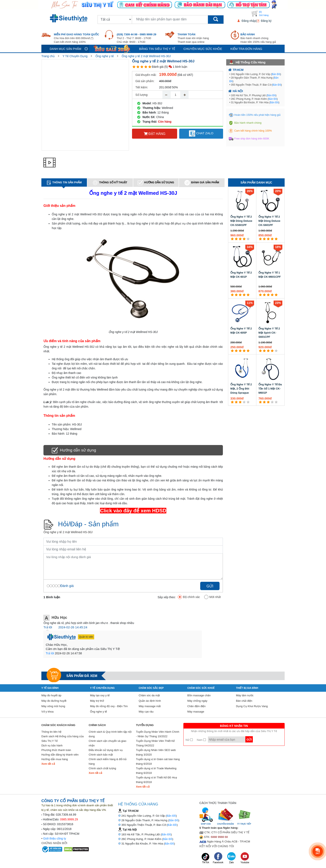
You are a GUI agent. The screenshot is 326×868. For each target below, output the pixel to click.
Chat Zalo (201, 133)
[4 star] (146, 67)
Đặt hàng (155, 134)
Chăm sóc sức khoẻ (201, 688)
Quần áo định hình (150, 701)
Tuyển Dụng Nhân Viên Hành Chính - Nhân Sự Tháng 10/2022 (158, 734)
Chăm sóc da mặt (149, 695)
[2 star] (138, 67)
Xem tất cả (48, 764)
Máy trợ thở (97, 701)
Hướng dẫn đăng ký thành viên (60, 755)
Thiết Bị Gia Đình (247, 688)
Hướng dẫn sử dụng (156, 183)
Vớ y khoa (48, 712)
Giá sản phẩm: (145, 81)
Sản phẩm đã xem (82, 676)
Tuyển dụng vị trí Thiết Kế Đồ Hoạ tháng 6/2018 (156, 780)
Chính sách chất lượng (102, 768)
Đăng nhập (249, 21)
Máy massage (196, 712)
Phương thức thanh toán (56, 750)
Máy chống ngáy (197, 701)
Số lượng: (142, 95)
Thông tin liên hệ (51, 732)
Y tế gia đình (50, 688)
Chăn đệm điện (196, 706)
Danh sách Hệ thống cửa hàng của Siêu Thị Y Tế (62, 739)
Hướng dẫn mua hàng (55, 759)
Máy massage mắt (150, 706)
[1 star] (134, 67)
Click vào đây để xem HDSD (133, 511)
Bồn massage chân (199, 695)
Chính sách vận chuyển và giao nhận (108, 743)
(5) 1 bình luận (176, 67)
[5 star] (150, 67)
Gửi (210, 586)
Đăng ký (266, 21)
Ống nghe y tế (105, 56)
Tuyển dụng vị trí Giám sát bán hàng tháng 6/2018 (158, 761)
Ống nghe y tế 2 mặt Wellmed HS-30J (146, 56)
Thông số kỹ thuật (110, 183)
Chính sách (97, 725)
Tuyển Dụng (145, 725)
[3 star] (142, 67)
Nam (201, 740)
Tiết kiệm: (142, 87)
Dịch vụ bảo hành (52, 745)
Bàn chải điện (244, 701)
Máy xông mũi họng (53, 706)
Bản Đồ (276, 74)
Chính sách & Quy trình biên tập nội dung (110, 734)
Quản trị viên (86, 637)
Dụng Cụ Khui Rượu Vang (252, 706)
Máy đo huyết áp (51, 695)
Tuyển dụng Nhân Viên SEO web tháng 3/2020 (156, 752)
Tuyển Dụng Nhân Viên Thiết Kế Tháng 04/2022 (155, 743)
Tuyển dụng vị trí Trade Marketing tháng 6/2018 (156, 771)
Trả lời (48, 627)
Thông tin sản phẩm (64, 183)
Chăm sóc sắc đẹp (151, 688)
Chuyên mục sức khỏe (203, 49)
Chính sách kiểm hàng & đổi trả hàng (108, 761)
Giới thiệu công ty (55, 838)
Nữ (189, 740)
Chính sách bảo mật (101, 755)
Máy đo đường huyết (54, 701)
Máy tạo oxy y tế (100, 695)
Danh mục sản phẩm (65, 49)
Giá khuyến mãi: (146, 75)
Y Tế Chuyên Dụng (75, 56)
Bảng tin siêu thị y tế (157, 49)
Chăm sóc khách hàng (58, 725)
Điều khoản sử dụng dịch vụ (106, 750)
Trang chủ (48, 56)
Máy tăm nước (245, 695)
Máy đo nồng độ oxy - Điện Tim (109, 706)
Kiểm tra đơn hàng (246, 49)
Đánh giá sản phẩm (202, 183)
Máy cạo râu (146, 712)
